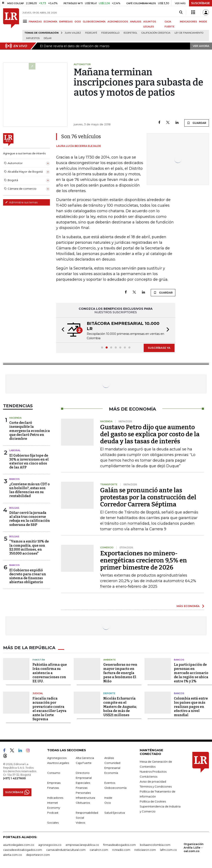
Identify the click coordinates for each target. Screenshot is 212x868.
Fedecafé (91, 33)
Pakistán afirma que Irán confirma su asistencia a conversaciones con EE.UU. (50, 673)
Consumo (54, 773)
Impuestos (33, 38)
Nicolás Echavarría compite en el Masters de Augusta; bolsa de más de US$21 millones (120, 707)
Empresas (54, 783)
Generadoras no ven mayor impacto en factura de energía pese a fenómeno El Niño (120, 673)
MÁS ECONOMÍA (188, 606)
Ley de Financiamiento (189, 33)
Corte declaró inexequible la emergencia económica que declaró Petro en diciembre (30, 431)
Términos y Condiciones (156, 786)
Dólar (48, 38)
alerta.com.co (13, 855)
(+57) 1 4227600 (14, 778)
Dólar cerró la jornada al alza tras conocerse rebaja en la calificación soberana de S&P (30, 519)
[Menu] (26, 21)
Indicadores (55, 798)
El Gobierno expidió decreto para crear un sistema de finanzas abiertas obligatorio (28, 576)
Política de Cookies (153, 801)
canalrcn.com (99, 850)
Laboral (15, 450)
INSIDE (203, 22)
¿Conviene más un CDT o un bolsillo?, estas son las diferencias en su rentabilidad (30, 490)
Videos (80, 823)
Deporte (109, 693)
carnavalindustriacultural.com (66, 850)
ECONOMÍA (51, 22)
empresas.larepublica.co (82, 845)
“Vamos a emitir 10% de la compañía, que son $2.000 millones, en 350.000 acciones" (29, 547)
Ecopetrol (130, 33)
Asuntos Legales (58, 763)
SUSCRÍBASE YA (159, 348)
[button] (62, 330)
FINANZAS (35, 22)
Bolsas (14, 508)
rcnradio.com (121, 850)
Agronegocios (57, 758)
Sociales (53, 823)
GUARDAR (197, 123)
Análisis (109, 758)
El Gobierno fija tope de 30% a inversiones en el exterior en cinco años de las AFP (29, 461)
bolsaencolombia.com (155, 845)
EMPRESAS (66, 22)
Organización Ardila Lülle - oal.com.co (194, 847)
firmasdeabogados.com (119, 845)
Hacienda (15, 418)
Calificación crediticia (156, 33)
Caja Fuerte (84, 763)
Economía (111, 773)
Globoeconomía (115, 788)
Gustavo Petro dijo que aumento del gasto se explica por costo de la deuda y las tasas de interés (150, 434)
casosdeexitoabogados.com (23, 850)
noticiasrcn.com (145, 850)
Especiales (83, 783)
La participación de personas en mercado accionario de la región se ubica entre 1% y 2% (191, 673)
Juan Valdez (73, 33)
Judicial (38, 693)
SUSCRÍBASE (201, 3)
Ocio (108, 803)
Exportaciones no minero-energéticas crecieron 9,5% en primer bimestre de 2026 (144, 560)
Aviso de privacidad (153, 781)
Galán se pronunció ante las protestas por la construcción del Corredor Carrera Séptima (148, 497)
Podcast (53, 813)
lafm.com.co (168, 850)
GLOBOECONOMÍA (94, 22)
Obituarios (83, 803)
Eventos (110, 783)
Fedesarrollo (110, 33)
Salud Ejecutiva (115, 813)
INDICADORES (189, 22)
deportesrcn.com (38, 855)
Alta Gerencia (85, 758)
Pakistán (39, 660)
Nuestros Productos (153, 772)
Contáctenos (149, 777)
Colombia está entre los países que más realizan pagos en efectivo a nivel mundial (191, 707)
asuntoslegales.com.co (19, 845)
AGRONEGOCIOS (118, 22)
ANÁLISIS (136, 22)
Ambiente (110, 660)
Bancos (14, 479)
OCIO (78, 22)
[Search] (181, 12)
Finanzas (53, 788)
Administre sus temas (21, 202)
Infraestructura (85, 798)
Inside (108, 798)
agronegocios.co (50, 845)
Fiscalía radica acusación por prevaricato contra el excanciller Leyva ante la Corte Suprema (49, 709)
